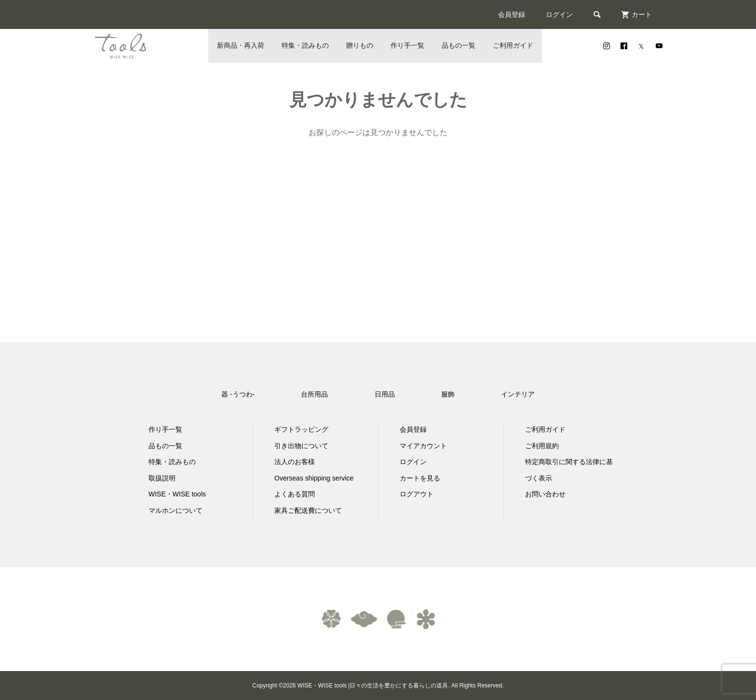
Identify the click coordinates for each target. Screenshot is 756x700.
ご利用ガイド (513, 45)
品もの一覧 (459, 45)
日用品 (385, 394)
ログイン (559, 14)
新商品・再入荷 (241, 45)
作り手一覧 (407, 45)
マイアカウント (423, 446)
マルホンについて (175, 510)
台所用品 (314, 394)
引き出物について (301, 446)
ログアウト (417, 494)
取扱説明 (162, 478)
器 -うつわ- (238, 394)
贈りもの (360, 45)
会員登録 (512, 14)
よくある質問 (295, 494)
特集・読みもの (305, 45)
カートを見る (420, 478)
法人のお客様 (295, 462)
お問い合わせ (545, 494)
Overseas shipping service (314, 478)
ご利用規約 (542, 446)
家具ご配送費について (308, 510)
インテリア (518, 394)
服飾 (448, 394)
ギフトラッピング (301, 429)
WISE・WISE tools (177, 494)
